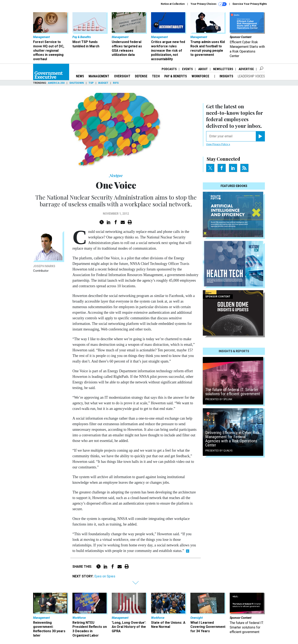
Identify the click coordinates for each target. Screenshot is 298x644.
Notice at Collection (173, 4)
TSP (91, 83)
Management (99, 76)
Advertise (246, 69)
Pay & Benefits (176, 76)
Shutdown (77, 83)
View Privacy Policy (218, 144)
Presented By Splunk (219, 399)
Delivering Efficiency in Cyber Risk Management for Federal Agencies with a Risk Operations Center (232, 439)
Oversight (122, 76)
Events (187, 69)
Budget (103, 83)
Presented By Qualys (219, 451)
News (80, 76)
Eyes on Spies (105, 576)
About (203, 69)
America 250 (56, 83)
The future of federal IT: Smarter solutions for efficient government (233, 392)
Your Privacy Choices (209, 4)
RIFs (116, 83)
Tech (156, 76)
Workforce (201, 76)
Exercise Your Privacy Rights (250, 4)
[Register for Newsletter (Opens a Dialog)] (260, 136)
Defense (141, 76)
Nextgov (116, 176)
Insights (226, 76)
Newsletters (223, 69)
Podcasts (169, 69)
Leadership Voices (251, 76)
